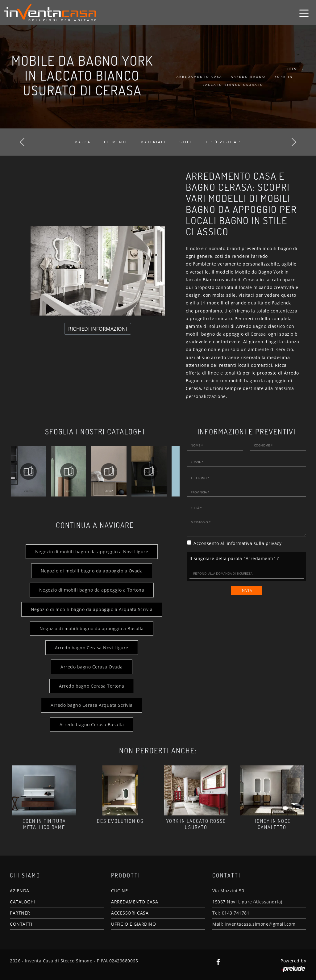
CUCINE (119, 891)
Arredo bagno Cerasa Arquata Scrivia (92, 705)
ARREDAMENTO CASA (135, 902)
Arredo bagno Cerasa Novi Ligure (92, 648)
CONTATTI (21, 924)
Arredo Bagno (248, 77)
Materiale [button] (154, 142)
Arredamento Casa (199, 77)
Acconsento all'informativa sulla (237, 543)
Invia (247, 591)
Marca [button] (83, 142)
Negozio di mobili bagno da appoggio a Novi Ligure (92, 552)
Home (294, 69)
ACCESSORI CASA (130, 913)
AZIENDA (20, 891)
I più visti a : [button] (223, 142)
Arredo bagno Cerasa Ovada (92, 667)
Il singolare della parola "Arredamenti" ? (234, 558)
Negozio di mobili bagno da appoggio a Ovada (92, 571)
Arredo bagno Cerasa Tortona (92, 686)
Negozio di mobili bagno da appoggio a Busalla (92, 628)
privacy (274, 543)
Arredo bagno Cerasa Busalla (92, 725)
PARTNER (20, 913)
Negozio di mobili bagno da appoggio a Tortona (92, 590)
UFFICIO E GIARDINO (133, 924)
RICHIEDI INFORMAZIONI (98, 329)
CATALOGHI (23, 902)
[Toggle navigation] (304, 13)
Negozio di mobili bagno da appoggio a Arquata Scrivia (92, 609)
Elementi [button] (116, 142)
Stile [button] (186, 142)
